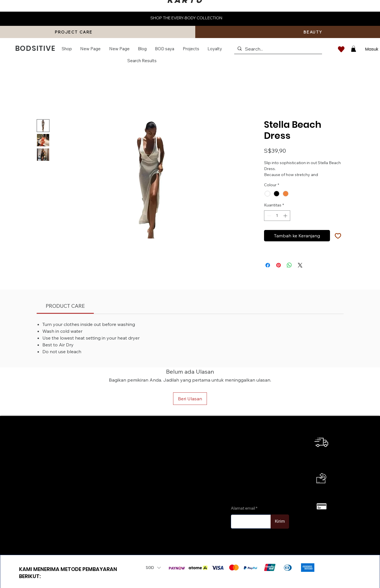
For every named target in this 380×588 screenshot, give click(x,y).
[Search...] (278, 49)
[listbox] (153, 568)
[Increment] (286, 216)
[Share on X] (300, 265)
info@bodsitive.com (43, 475)
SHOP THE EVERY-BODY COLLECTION (186, 18)
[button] (153, 568)
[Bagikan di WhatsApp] (289, 265)
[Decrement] (268, 216)
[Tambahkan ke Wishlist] (338, 236)
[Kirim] (280, 522)
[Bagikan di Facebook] (268, 265)
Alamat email (243, 508)
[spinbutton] (277, 216)
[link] (65, 306)
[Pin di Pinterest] (279, 265)
